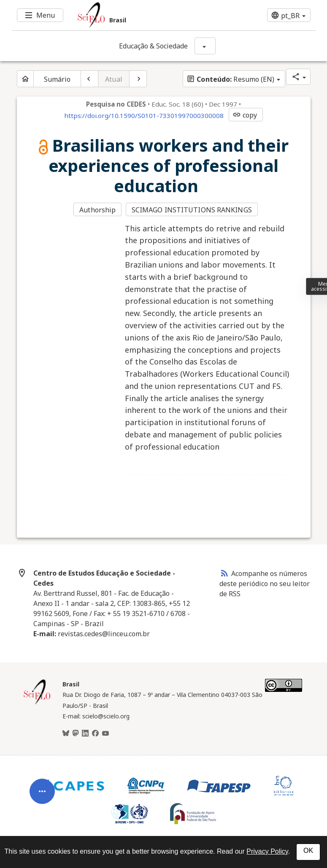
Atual (114, 79)
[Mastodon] (76, 734)
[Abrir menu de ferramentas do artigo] (42, 796)
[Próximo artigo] (138, 79)
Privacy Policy (267, 851)
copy (245, 115)
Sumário (57, 79)
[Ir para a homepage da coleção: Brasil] (138, 15)
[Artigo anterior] (89, 79)
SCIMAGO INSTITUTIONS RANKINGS (192, 210)
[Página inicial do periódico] (25, 79)
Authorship (97, 210)
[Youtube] (105, 734)
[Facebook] (95, 734)
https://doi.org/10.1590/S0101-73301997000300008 (144, 115)
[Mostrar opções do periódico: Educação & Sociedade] (205, 46)
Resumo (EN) (230, 79)
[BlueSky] (66, 734)
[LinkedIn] (85, 734)
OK (308, 851)
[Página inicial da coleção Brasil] (37, 703)
